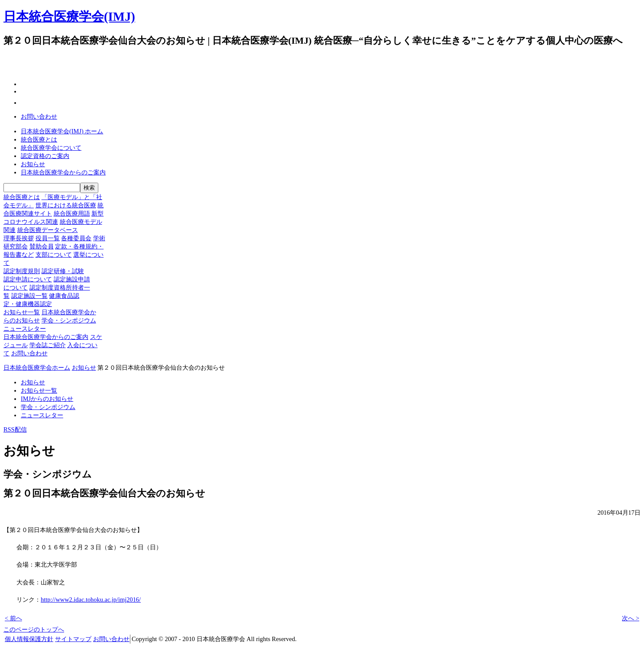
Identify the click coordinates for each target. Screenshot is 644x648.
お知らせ (33, 164)
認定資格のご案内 (45, 156)
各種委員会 (76, 238)
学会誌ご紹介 (48, 345)
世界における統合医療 (66, 205)
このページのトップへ (34, 629)
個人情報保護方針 (29, 639)
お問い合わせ (39, 116)
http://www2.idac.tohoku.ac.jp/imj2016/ (91, 600)
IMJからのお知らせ (47, 399)
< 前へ (13, 618)
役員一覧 (48, 238)
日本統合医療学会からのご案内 (63, 172)
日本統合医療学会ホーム (37, 368)
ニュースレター (25, 329)
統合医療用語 (72, 213)
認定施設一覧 (29, 296)
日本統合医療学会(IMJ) (69, 16)
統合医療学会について (51, 148)
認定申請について (28, 279)
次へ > (631, 618)
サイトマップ (73, 639)
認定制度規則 (22, 271)
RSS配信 (15, 429)
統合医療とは (39, 139)
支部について (54, 255)
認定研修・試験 (63, 271)
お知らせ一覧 (22, 312)
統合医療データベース (48, 230)
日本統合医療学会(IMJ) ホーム (62, 131)
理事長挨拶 (19, 238)
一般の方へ (285, 41)
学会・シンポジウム (69, 320)
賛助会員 (42, 246)
